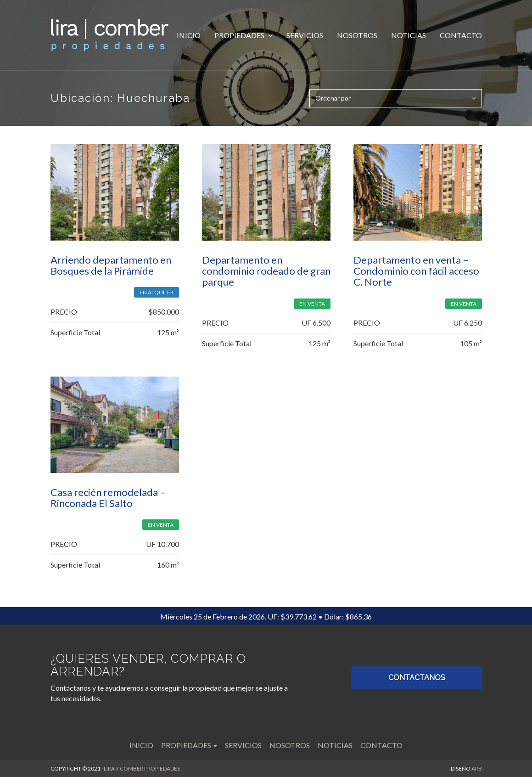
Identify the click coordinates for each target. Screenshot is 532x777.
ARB (477, 769)
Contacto (461, 35)
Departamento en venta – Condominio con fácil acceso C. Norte (416, 271)
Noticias (409, 35)
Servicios (305, 35)
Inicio (189, 35)
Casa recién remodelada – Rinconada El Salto (108, 498)
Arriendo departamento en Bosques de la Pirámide (111, 265)
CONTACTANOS (417, 678)
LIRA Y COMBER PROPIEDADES (142, 769)
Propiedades (240, 35)
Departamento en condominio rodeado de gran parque (266, 271)
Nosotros (357, 35)
